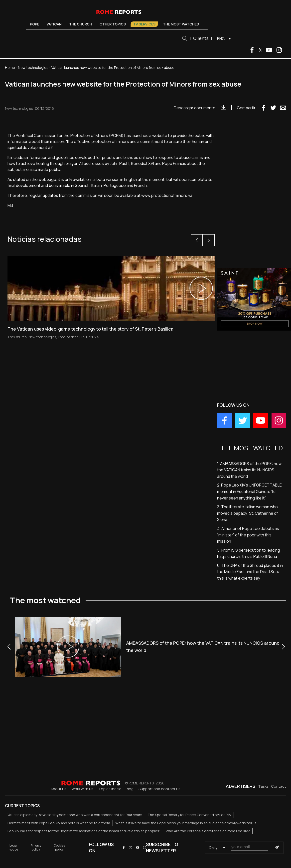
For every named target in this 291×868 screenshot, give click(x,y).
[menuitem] (225, 38)
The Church (82, 24)
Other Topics (114, 24)
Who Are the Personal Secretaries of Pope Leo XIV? (208, 831)
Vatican (56, 24)
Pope (36, 24)
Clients (203, 38)
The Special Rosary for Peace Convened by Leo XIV (189, 815)
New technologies (33, 67)
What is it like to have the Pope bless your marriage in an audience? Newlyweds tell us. (186, 823)
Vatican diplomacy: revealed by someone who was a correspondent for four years (75, 815)
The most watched (183, 24)
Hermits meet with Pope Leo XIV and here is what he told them (59, 823)
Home (10, 67)
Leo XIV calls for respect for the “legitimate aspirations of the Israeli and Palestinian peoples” (84, 831)
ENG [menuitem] (223, 39)
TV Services (146, 24)
